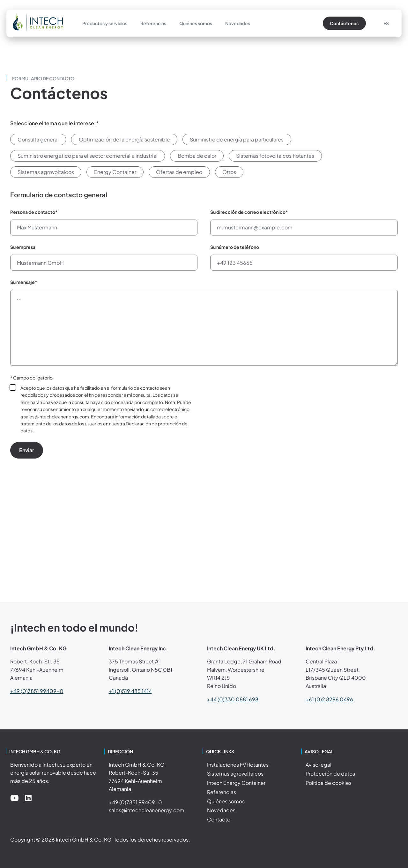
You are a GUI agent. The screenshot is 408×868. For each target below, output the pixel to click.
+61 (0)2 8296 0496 (329, 699)
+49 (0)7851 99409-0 (37, 691)
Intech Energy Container (236, 783)
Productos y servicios (105, 23)
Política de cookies (329, 783)
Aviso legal (319, 765)
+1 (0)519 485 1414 (130, 691)
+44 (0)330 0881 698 (233, 699)
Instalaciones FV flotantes (238, 765)
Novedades (238, 23)
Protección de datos (330, 774)
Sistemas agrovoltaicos (235, 774)
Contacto (219, 819)
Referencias (153, 23)
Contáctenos (344, 23)
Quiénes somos (196, 23)
